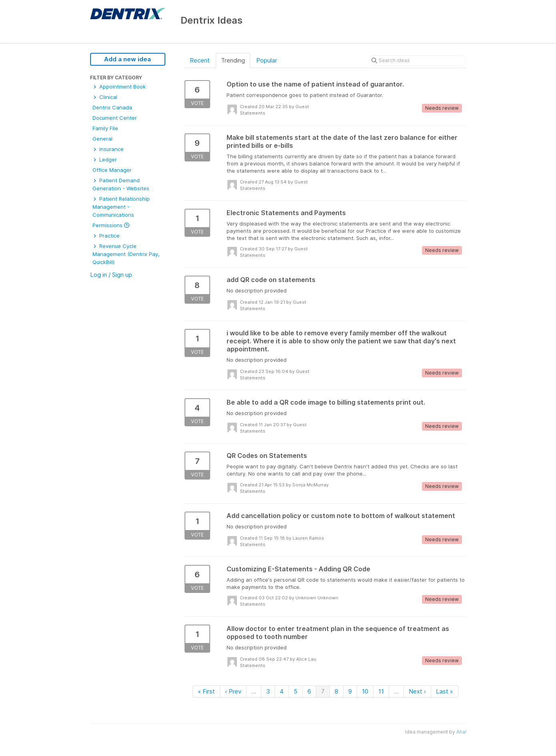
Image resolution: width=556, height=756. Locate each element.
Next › (417, 691)
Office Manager (112, 170)
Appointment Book (119, 87)
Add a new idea (127, 59)
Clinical (105, 97)
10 (365, 691)
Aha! (461, 732)
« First (206, 691)
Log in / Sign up (111, 275)
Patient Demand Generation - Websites (121, 184)
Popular (267, 60)
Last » (445, 691)
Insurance (108, 149)
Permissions (111, 225)
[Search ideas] (417, 60)
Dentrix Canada (112, 107)
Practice (106, 236)
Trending (233, 60)
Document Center (115, 118)
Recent (200, 60)
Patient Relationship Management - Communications (121, 207)
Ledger (105, 159)
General (102, 139)
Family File (105, 128)
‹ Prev (233, 691)
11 (381, 691)
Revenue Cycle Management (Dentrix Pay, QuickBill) (126, 254)
